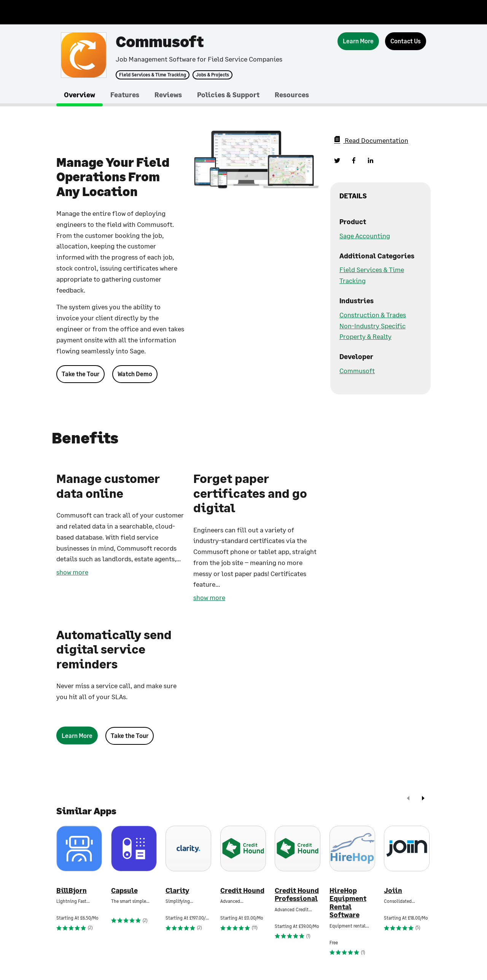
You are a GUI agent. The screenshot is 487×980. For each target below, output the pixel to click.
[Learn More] (358, 41)
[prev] (408, 799)
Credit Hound (242, 891)
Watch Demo (135, 374)
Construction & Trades (373, 315)
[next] (423, 799)
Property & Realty (365, 336)
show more (72, 572)
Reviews (168, 95)
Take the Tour (80, 374)
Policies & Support (228, 95)
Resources (292, 95)
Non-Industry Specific (372, 326)
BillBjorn (72, 891)
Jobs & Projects (212, 75)
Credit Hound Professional (297, 895)
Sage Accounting (365, 236)
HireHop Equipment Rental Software (348, 903)
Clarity (177, 891)
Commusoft (357, 370)
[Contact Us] (406, 41)
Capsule (124, 891)
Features (125, 95)
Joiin (393, 891)
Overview (80, 95)
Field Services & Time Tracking (153, 75)
